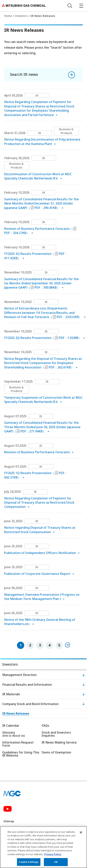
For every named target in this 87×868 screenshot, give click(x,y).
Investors (21, 16)
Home (8, 16)
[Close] (81, 833)
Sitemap (9, 821)
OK (56, 863)
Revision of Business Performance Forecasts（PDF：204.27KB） (40, 231)
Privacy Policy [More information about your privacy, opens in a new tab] (53, 855)
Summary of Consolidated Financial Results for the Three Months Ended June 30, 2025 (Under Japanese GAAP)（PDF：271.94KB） (42, 427)
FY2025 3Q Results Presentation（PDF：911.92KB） (36, 256)
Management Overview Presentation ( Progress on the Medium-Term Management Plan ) (42, 597)
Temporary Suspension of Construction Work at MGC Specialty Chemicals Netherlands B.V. (43, 400)
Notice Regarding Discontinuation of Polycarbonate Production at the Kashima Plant (42, 142)
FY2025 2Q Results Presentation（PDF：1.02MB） (43, 338)
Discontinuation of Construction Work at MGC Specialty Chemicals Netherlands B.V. (38, 176)
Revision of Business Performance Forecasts (37, 452)
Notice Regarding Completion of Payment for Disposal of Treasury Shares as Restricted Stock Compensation (39, 503)
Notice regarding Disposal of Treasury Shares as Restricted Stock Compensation (40, 530)
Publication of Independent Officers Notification (40, 553)
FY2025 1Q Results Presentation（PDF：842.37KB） (36, 475)
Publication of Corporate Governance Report (37, 574)
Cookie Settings (29, 863)
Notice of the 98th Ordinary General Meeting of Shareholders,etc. (40, 622)
